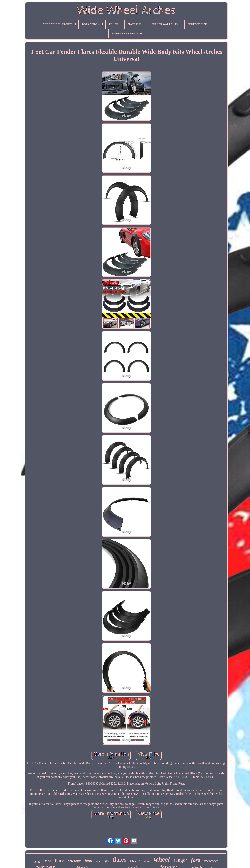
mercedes (211, 861)
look (48, 861)
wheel (162, 859)
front (99, 861)
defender (74, 861)
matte (147, 862)
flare (59, 860)
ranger (180, 860)
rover (135, 860)
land (88, 861)
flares (120, 859)
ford (196, 860)
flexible (38, 862)
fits (107, 861)
